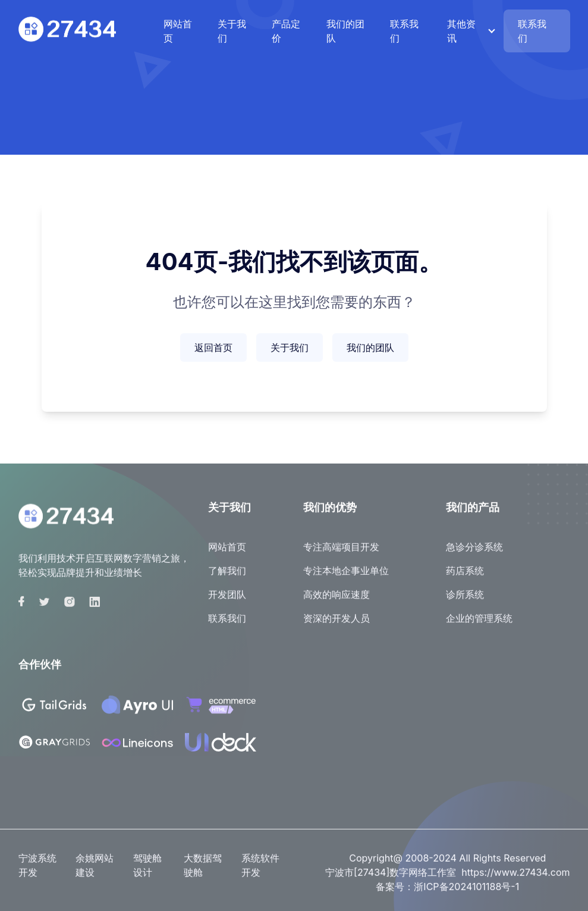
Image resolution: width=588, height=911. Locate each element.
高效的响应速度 (337, 600)
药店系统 (465, 576)
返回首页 (213, 348)
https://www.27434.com (515, 878)
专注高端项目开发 (341, 552)
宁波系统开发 (37, 871)
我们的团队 (345, 31)
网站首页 (178, 31)
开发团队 (227, 600)
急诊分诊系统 (474, 552)
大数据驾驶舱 (203, 871)
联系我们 (404, 31)
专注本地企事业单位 (346, 576)
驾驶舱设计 (147, 871)
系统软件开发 (260, 871)
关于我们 (232, 31)
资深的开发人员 (337, 624)
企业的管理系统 (479, 624)
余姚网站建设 (95, 871)
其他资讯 (461, 31)
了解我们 (227, 576)
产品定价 (286, 31)
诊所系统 (465, 600)
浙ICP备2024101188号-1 (466, 892)
